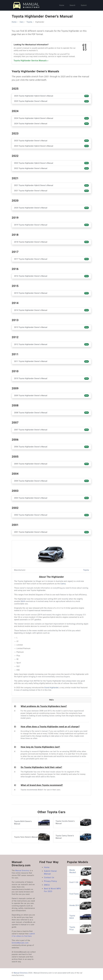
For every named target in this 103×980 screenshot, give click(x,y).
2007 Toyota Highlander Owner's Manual (51, 430)
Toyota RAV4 (80, 917)
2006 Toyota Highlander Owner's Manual (51, 447)
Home (62, 5)
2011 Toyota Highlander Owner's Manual (51, 361)
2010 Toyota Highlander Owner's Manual (51, 379)
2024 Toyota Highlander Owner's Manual (51, 124)
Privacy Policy (51, 881)
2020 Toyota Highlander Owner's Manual (51, 208)
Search (73, 5)
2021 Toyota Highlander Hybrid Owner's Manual (51, 185)
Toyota (29, 22)
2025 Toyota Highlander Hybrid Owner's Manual (51, 96)
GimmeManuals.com (20, 943)
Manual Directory (22, 871)
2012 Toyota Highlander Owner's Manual (51, 344)
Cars (22, 22)
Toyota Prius (80, 928)
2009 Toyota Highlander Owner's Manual (51, 396)
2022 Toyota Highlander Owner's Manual (51, 168)
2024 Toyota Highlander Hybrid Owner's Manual (51, 118)
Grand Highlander (51, 688)
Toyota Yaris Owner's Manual (32, 837)
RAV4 (23, 601)
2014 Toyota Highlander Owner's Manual (51, 310)
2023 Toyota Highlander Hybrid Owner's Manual (51, 146)
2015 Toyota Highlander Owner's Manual (51, 293)
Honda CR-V (80, 905)
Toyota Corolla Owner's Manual (73, 822)
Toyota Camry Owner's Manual (73, 837)
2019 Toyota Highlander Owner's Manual (51, 225)
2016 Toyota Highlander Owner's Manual (51, 276)
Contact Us (49, 878)
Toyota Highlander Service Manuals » (31, 61)
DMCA (47, 885)
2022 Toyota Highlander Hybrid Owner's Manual (51, 163)
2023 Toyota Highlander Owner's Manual (51, 141)
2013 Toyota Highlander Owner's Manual (51, 327)
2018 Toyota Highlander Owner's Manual (51, 242)
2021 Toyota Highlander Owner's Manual (51, 191)
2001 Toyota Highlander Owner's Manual (51, 532)
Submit (84, 5)
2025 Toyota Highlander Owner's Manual (51, 101)
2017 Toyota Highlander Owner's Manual (51, 259)
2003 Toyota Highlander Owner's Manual (51, 498)
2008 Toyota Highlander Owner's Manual (51, 413)
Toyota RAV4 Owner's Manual (32, 823)
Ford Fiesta (80, 894)
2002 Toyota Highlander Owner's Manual (51, 515)
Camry (63, 584)
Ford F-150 (80, 882)
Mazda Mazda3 (80, 871)
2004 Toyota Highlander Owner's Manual (51, 481)
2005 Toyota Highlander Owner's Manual (51, 464)
